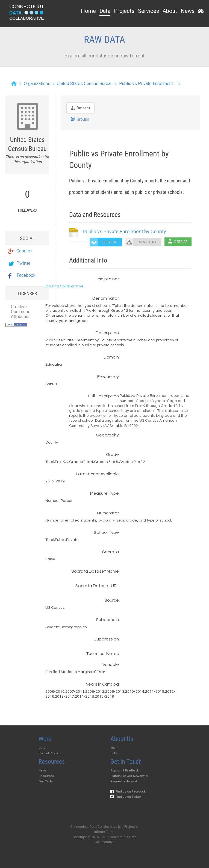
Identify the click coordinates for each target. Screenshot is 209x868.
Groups (80, 119)
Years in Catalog (102, 684)
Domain (111, 357)
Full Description (104, 396)
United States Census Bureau (85, 84)
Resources (46, 776)
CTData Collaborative (64, 286)
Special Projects (50, 753)
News (188, 11)
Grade (112, 455)
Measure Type (104, 493)
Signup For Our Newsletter (129, 776)
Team (114, 748)
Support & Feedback (125, 770)
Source (112, 600)
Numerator (108, 513)
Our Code (45, 781)
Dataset (80, 108)
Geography (107, 435)
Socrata (111, 552)
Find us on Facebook (128, 791)
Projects (124, 11)
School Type (106, 532)
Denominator (106, 298)
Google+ (20, 251)
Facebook (22, 275)
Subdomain (107, 620)
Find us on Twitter (126, 797)
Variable (111, 665)
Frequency (108, 377)
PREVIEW (109, 242)
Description (107, 333)
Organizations (37, 84)
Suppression (106, 639)
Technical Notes (102, 654)
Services (148, 11)
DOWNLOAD (147, 242)
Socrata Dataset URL (97, 586)
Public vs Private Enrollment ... (148, 84)
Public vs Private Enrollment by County (124, 231)
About (170, 11)
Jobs (114, 753)
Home (88, 11)
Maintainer (108, 279)
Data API (178, 242)
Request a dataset (124, 781)
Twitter (19, 263)
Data (105, 11)
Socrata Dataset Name (95, 571)
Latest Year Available (97, 474)
